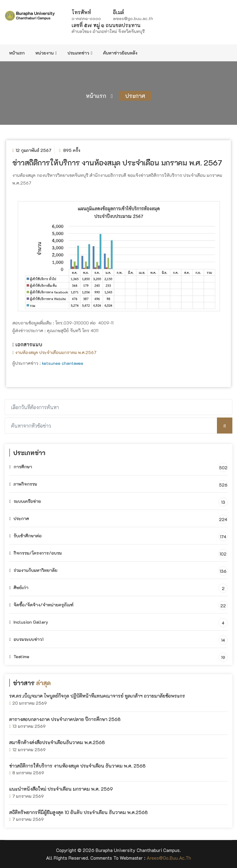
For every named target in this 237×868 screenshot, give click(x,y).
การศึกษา (21, 467)
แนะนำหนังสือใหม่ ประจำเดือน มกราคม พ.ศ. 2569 (61, 789)
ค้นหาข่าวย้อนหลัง (120, 53)
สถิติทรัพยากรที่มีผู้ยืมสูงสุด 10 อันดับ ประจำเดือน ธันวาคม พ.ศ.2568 (79, 812)
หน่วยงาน (46, 53)
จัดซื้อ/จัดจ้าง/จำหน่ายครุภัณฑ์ (41, 605)
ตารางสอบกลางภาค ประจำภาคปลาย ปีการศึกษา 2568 (65, 719)
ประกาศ (135, 96)
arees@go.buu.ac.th (169, 858)
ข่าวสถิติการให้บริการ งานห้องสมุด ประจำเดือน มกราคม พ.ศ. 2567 (117, 163)
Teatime (19, 656)
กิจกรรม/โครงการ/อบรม (35, 553)
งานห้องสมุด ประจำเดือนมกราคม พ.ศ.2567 (54, 352)
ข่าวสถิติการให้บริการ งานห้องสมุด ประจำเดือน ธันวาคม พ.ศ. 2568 (77, 766)
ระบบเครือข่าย (25, 501)
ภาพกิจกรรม (23, 484)
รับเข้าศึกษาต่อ (25, 536)
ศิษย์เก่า (19, 587)
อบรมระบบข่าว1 (26, 639)
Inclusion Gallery (29, 622)
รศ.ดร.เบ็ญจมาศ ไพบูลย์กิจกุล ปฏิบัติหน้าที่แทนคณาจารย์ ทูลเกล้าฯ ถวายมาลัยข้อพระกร (97, 696)
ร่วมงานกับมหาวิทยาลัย (33, 570)
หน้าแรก (17, 53)
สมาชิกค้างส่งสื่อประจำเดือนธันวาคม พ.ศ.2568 (57, 742)
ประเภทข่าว (80, 53)
